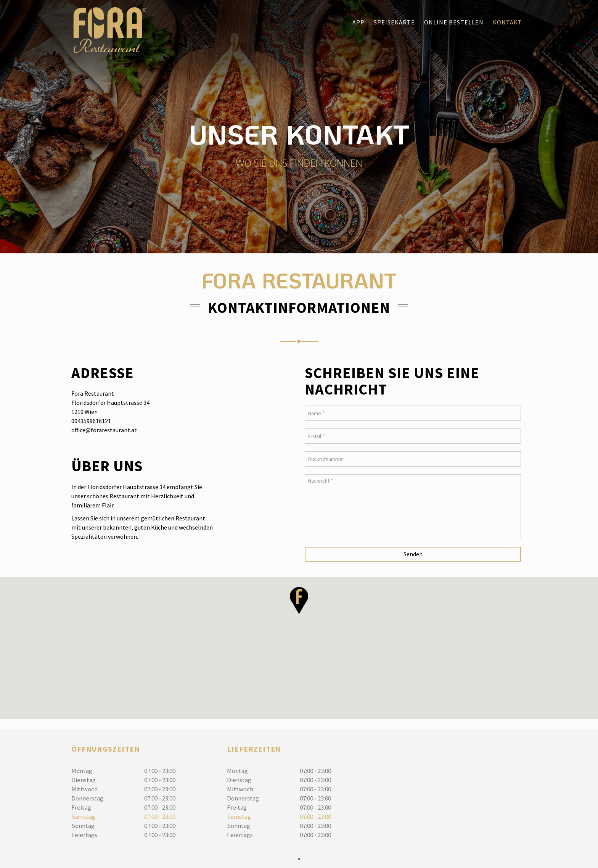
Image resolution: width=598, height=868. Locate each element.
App (358, 22)
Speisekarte (394, 22)
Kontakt (507, 22)
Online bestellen (454, 22)
